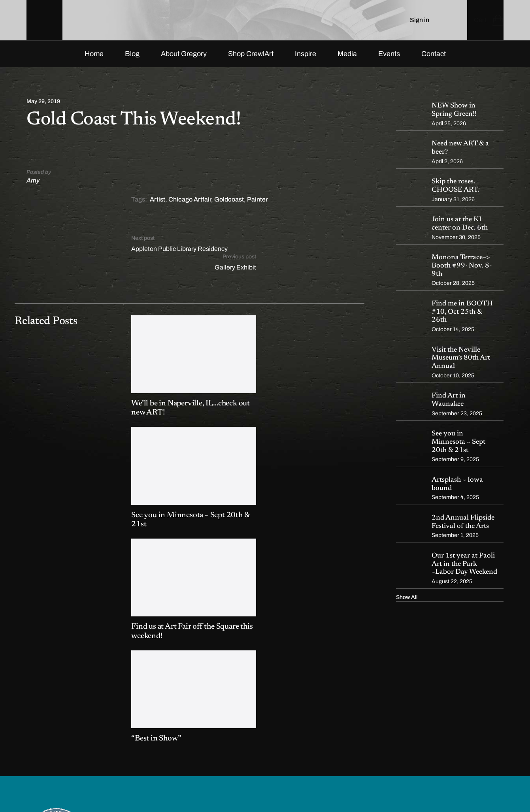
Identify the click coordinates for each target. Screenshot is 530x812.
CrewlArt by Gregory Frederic (82, 789)
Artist (157, 206)
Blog (132, 61)
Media (347, 61)
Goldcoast (229, 206)
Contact (434, 61)
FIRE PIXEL (171, 789)
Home (94, 61)
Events (389, 61)
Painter (257, 206)
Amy (33, 187)
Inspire (306, 61)
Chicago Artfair (190, 206)
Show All (407, 604)
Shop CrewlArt (251, 61)
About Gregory (184, 61)
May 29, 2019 (43, 109)
